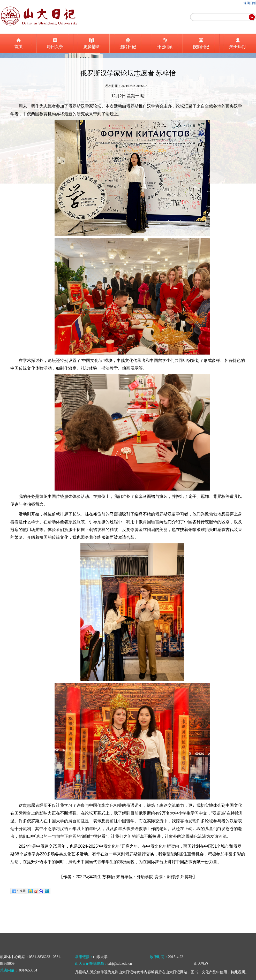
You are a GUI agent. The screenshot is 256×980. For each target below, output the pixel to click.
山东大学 (100, 957)
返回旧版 (250, 3)
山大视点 (201, 964)
